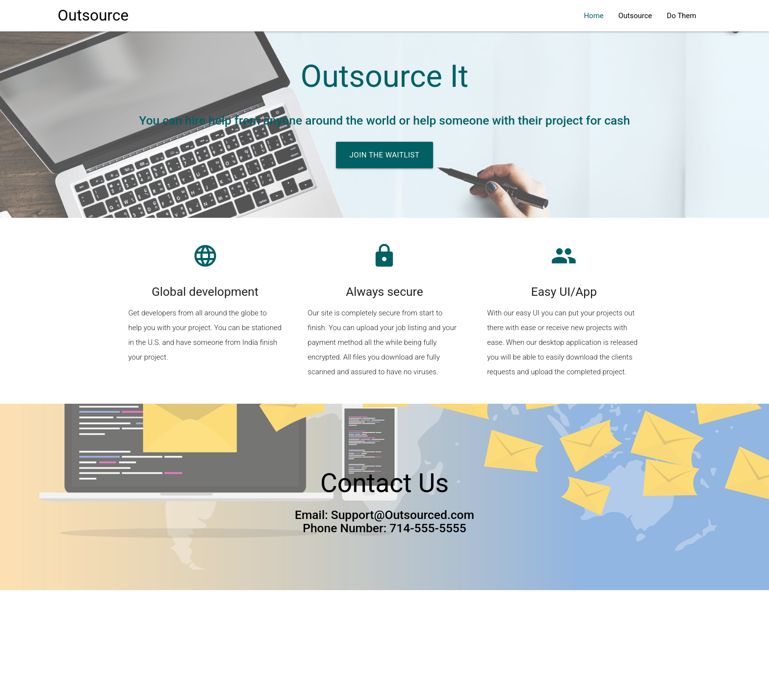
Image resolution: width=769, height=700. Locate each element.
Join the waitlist (385, 155)
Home (593, 16)
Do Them (682, 16)
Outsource (93, 15)
